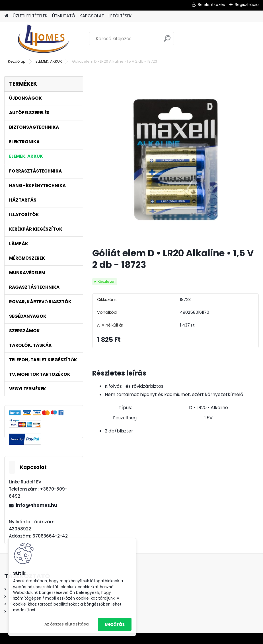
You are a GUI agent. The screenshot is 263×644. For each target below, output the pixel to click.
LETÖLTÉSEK (120, 16)
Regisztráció (247, 5)
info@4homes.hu (36, 505)
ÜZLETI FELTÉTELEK (30, 16)
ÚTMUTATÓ (64, 16)
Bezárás (115, 624)
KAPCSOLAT (92, 16)
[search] (167, 41)
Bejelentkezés (211, 5)
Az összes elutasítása (67, 624)
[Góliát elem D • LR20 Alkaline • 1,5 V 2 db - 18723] (175, 160)
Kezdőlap (17, 61)
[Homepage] (6, 16)
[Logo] (43, 39)
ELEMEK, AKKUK (49, 61)
